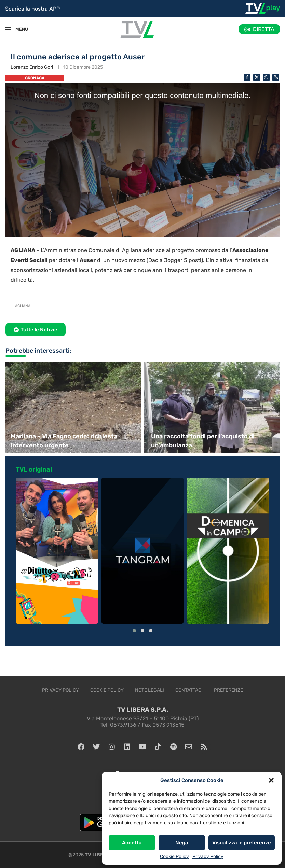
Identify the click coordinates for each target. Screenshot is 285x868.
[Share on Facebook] (247, 77)
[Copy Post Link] (276, 77)
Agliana (23, 306)
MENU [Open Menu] (18, 29)
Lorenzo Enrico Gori (32, 67)
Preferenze (228, 690)
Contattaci (189, 690)
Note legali (150, 690)
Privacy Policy (208, 857)
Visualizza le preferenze (242, 843)
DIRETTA (264, 29)
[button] (271, 780)
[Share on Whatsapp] (266, 77)
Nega (182, 843)
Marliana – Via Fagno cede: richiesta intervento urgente (64, 441)
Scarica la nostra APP (32, 9)
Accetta (132, 843)
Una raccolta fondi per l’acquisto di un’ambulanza (203, 441)
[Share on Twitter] (257, 77)
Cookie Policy (174, 857)
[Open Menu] (8, 29)
